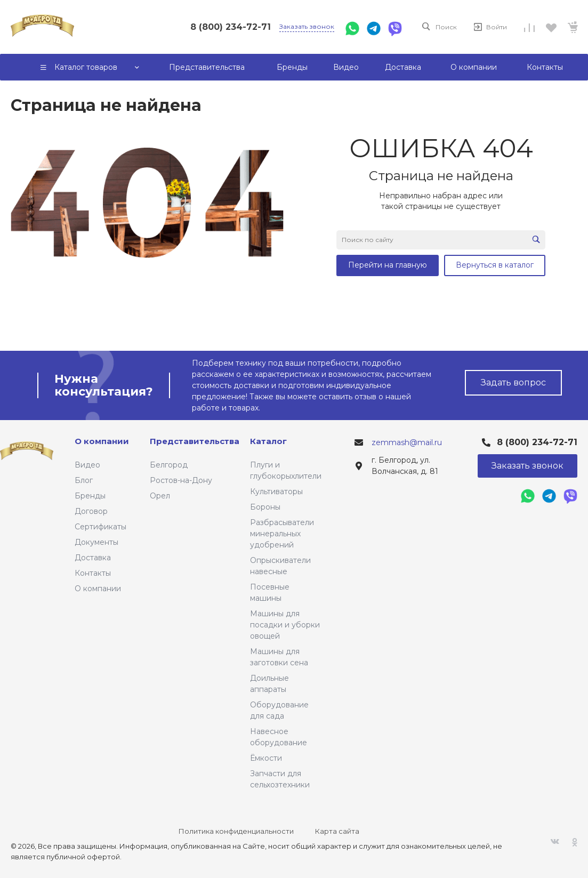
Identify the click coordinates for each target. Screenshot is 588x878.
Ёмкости (266, 758)
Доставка (93, 558)
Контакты (93, 573)
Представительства (195, 441)
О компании (98, 589)
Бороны (265, 507)
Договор (91, 511)
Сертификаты (100, 527)
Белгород (169, 465)
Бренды (90, 496)
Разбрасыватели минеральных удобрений (282, 534)
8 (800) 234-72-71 (231, 27)
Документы (96, 542)
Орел (160, 496)
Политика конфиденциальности (236, 831)
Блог (84, 480)
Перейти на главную (388, 265)
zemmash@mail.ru (407, 442)
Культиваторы (276, 492)
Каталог (268, 441)
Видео (87, 465)
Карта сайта (337, 831)
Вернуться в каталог (495, 265)
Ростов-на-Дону (181, 480)
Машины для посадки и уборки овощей (285, 625)
